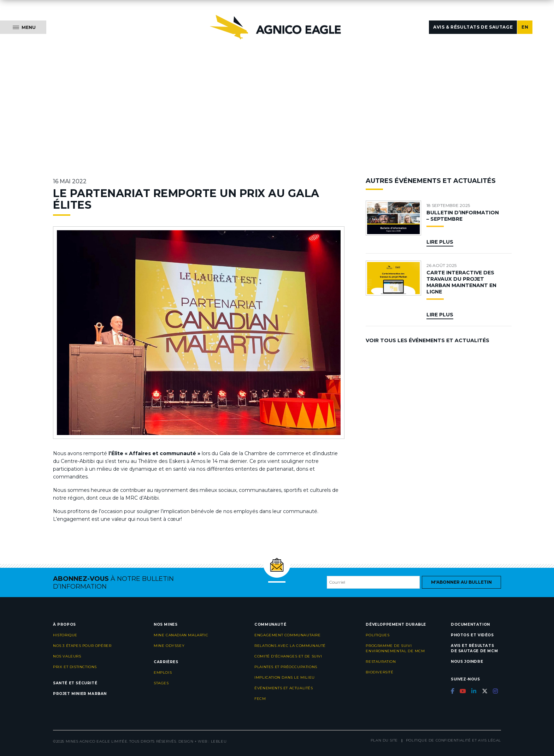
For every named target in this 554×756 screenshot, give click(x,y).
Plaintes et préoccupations (286, 667)
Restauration (381, 662)
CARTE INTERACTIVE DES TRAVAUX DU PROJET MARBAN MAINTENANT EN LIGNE (461, 282)
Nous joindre (467, 662)
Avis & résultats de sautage (473, 27)
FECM (260, 699)
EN (525, 27)
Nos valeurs (67, 656)
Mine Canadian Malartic (181, 635)
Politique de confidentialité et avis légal (453, 740)
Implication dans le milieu (285, 677)
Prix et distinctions (75, 667)
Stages (161, 683)
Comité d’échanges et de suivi (288, 656)
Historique (65, 635)
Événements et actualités (284, 688)
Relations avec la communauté (290, 646)
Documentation (470, 624)
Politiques (378, 635)
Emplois (163, 672)
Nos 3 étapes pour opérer (82, 646)
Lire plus (440, 242)
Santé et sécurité (75, 683)
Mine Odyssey (169, 646)
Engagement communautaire (287, 635)
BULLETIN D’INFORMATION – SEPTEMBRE (463, 216)
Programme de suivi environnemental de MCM (395, 648)
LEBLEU (219, 741)
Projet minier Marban (80, 694)
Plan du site (384, 740)
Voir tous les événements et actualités (428, 340)
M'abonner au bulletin (461, 582)
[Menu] (23, 27)
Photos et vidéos (472, 635)
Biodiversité (379, 672)
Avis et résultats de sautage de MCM (474, 648)
